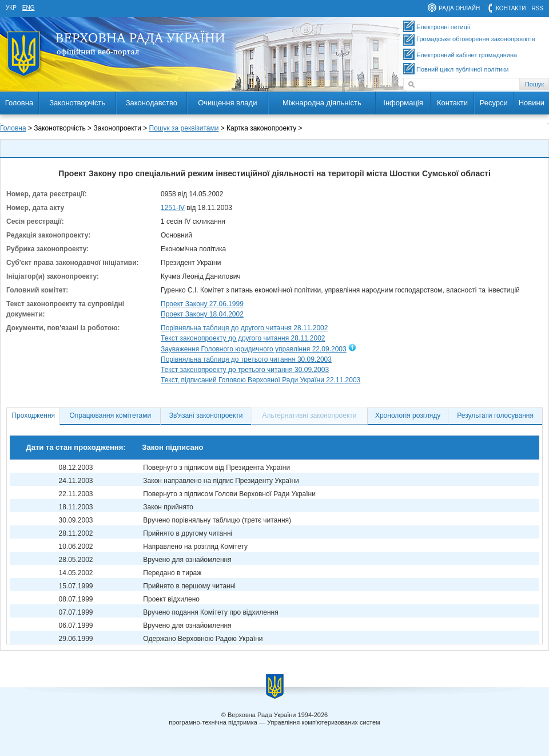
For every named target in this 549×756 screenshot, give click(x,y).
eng (29, 8)
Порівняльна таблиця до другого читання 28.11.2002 (244, 328)
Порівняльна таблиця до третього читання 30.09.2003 (246, 359)
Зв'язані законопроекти (206, 415)
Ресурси (494, 103)
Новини (532, 103)
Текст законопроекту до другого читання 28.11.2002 (243, 338)
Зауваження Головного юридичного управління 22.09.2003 (254, 349)
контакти (511, 8)
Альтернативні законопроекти (310, 415)
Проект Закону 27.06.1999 (202, 304)
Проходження (33, 415)
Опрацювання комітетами (111, 415)
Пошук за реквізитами (184, 128)
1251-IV (173, 208)
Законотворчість (77, 103)
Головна (19, 103)
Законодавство (152, 103)
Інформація (403, 103)
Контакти (452, 103)
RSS (537, 8)
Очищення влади (227, 103)
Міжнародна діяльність (322, 103)
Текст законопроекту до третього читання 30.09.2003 (245, 370)
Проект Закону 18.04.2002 (202, 314)
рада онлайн (459, 8)
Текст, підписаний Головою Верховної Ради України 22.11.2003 (260, 380)
